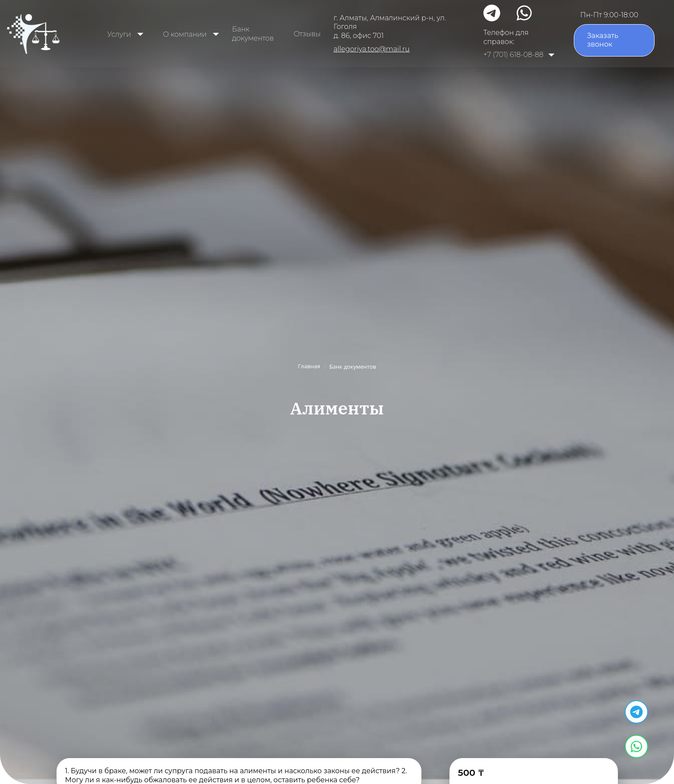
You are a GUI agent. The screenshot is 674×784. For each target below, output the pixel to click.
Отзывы (307, 34)
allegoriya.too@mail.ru (371, 49)
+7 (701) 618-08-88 (513, 55)
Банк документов (253, 34)
